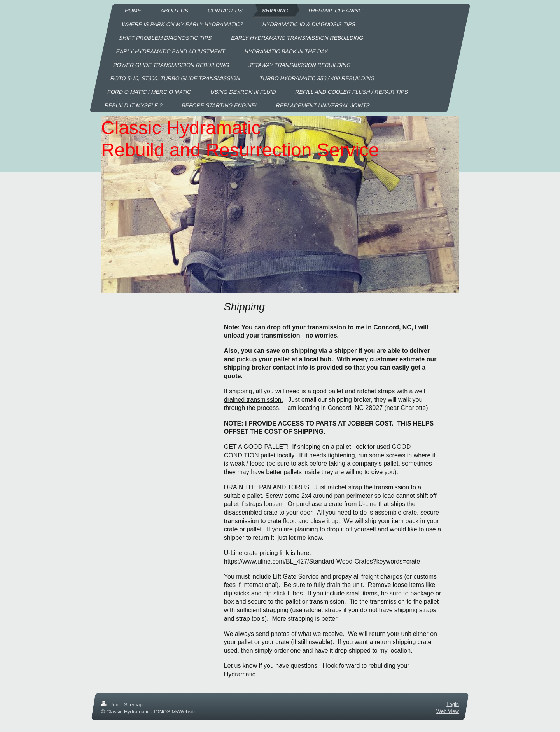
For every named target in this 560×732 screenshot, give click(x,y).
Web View (448, 711)
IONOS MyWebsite (175, 712)
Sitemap (133, 705)
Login (453, 704)
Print (111, 705)
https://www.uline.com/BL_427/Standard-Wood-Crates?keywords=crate (322, 561)
